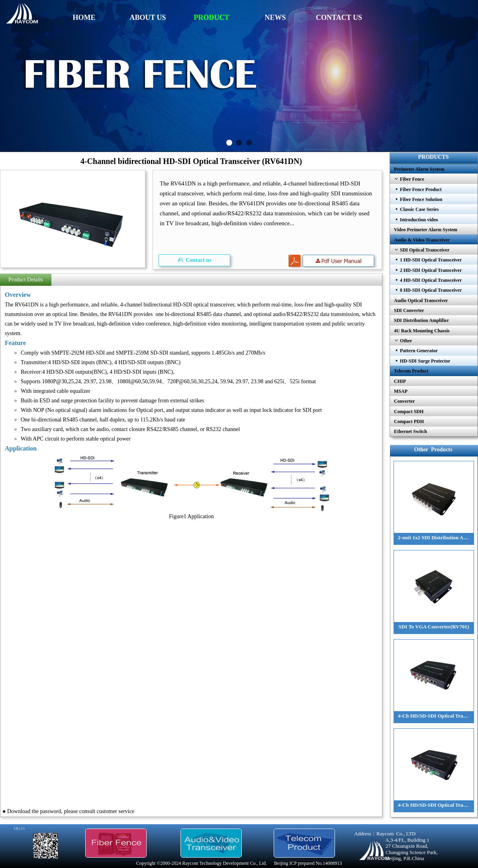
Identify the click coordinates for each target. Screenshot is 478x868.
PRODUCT (212, 18)
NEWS (275, 18)
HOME (84, 18)
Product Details (26, 280)
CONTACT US (339, 18)
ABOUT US (148, 18)
